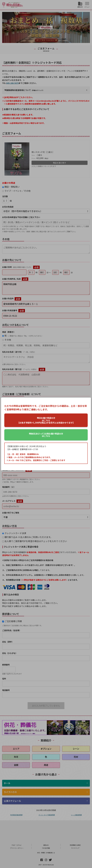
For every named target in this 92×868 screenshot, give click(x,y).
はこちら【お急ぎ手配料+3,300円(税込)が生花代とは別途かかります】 (46, 420)
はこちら (46, 435)
